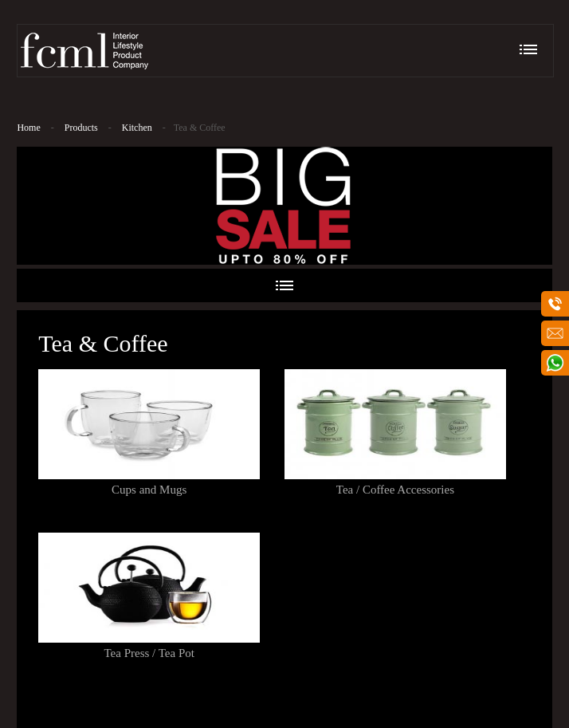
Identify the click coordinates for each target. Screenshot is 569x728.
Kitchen (137, 128)
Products (81, 128)
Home (28, 128)
